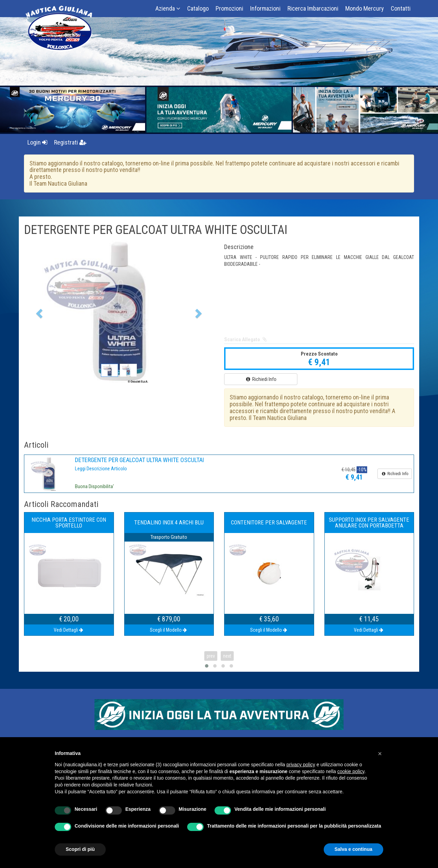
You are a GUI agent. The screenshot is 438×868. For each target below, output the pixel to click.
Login (37, 142)
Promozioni (229, 8)
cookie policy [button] (351, 771)
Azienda (168, 8)
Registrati (70, 142)
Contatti (401, 8)
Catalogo (198, 8)
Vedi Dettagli (69, 630)
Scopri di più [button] (80, 849)
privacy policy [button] (301, 765)
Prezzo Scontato (319, 354)
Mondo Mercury (365, 8)
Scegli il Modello (169, 630)
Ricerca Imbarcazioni (313, 8)
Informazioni (265, 8)
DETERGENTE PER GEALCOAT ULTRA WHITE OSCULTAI (139, 460)
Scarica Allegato (246, 339)
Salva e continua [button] (353, 849)
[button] (38, 311)
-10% (362, 470)
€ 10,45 (349, 470)
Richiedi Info (261, 379)
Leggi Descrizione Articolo (101, 469)
